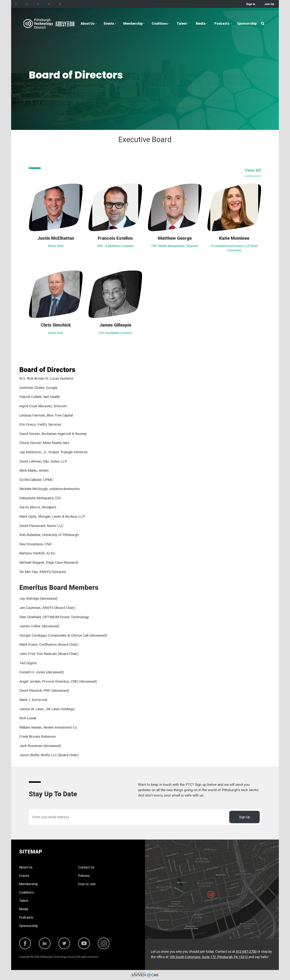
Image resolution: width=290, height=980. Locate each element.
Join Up (269, 4)
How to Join (87, 884)
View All (253, 170)
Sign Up (244, 817)
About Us (88, 24)
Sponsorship (247, 24)
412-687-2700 (246, 952)
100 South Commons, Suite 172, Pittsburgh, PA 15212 (209, 957)
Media (201, 24)
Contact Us (86, 867)
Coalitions (160, 24)
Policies (84, 876)
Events (109, 24)
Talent (182, 24)
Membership (133, 24)
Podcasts (222, 24)
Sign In (251, 4)
